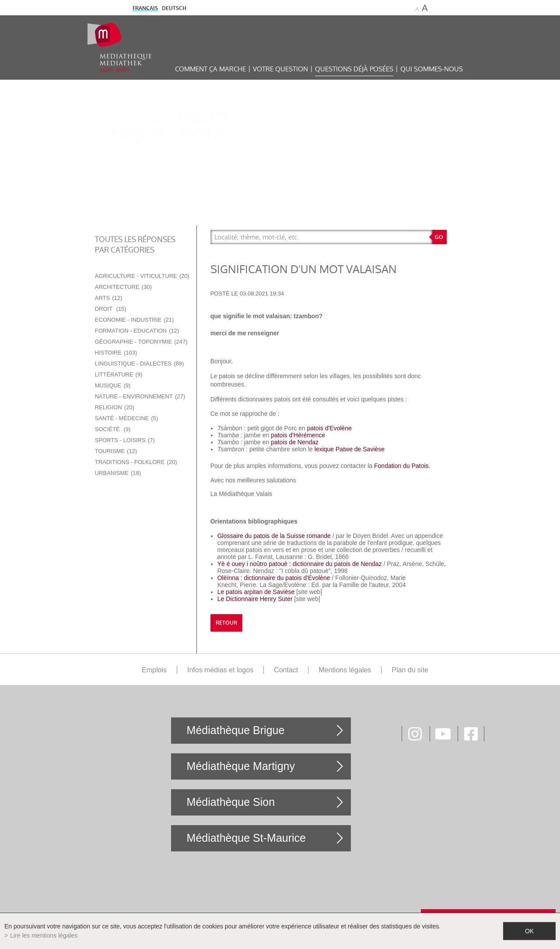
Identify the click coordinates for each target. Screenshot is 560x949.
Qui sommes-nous (432, 69)
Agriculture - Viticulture (142, 276)
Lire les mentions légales (44, 935)
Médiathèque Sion (231, 802)
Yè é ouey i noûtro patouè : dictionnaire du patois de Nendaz (300, 564)
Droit (111, 309)
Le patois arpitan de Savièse (256, 592)
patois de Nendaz (295, 442)
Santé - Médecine (126, 418)
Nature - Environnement (140, 396)
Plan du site (410, 670)
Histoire (116, 353)
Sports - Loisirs (125, 440)
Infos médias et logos (220, 670)
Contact (286, 670)
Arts (109, 298)
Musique (113, 385)
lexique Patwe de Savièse (350, 449)
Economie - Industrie (135, 320)
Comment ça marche (210, 69)
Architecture (123, 287)
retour (226, 623)
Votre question (280, 69)
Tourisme (116, 451)
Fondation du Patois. (402, 466)
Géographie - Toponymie (141, 342)
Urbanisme (118, 473)
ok (529, 931)
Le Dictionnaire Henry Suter (255, 599)
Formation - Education (137, 331)
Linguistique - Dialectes (140, 364)
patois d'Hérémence (298, 435)
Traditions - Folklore (136, 462)
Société (113, 429)
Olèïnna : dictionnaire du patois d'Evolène (275, 578)
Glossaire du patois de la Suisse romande (274, 536)
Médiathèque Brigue (236, 730)
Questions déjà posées (354, 69)
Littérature (119, 374)
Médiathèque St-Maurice (246, 838)
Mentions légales (345, 670)
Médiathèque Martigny (241, 766)
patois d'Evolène (329, 428)
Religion (115, 407)
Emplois (154, 670)
